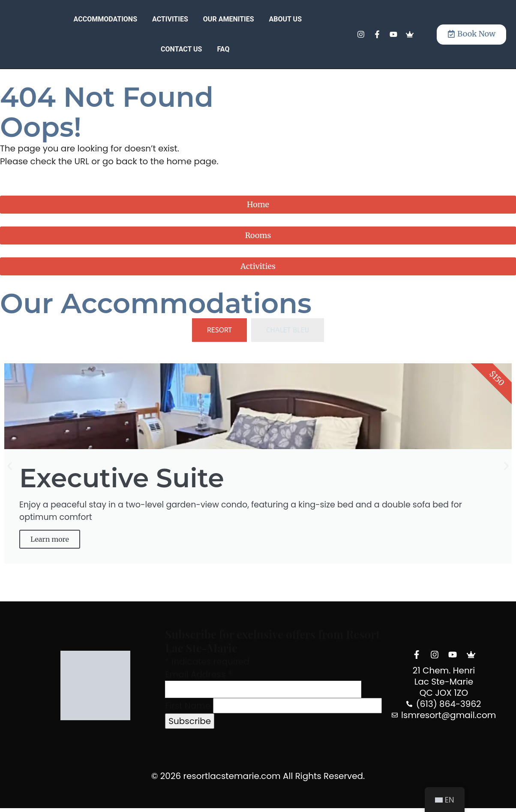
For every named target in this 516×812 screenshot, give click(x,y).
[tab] (219, 330)
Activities (170, 19)
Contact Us (181, 49)
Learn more (52, 542)
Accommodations (105, 19)
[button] (10, 468)
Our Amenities (229, 19)
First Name (188, 709)
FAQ (223, 49)
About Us (285, 19)
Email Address (198, 678)
